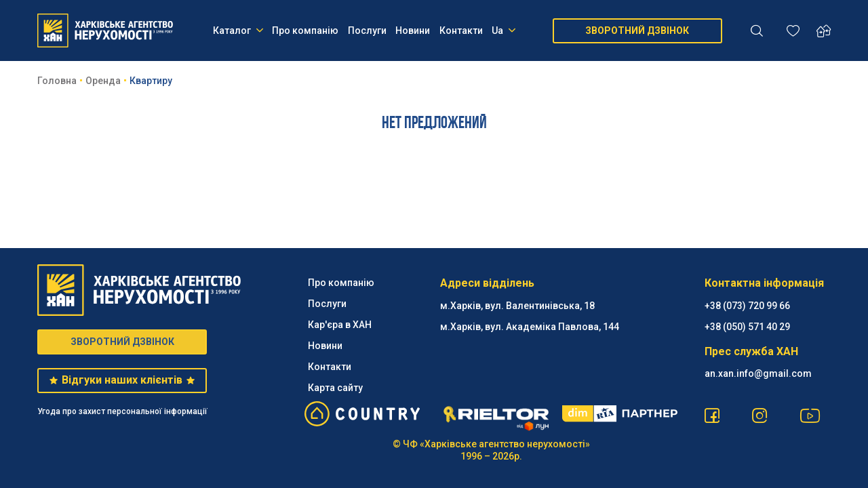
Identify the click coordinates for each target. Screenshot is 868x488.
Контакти (461, 30)
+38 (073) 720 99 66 (747, 306)
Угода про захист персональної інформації (122, 411)
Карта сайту (335, 388)
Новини (413, 30)
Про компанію (305, 30)
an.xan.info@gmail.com (758, 373)
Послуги (367, 30)
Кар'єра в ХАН (340, 325)
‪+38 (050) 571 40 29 (747, 327)
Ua (504, 30)
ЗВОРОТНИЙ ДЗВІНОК (637, 30)
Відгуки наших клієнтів (122, 380)
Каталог (238, 30)
